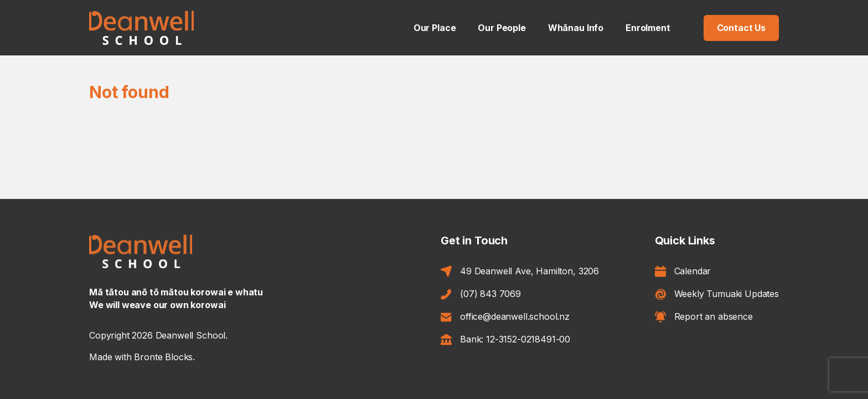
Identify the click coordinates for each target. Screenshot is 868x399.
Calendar (683, 272)
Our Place (435, 28)
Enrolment (648, 28)
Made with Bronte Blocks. (142, 357)
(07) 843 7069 (481, 294)
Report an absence (704, 317)
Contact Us (741, 28)
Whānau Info (576, 28)
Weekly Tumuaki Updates (717, 294)
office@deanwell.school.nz (505, 317)
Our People (502, 28)
